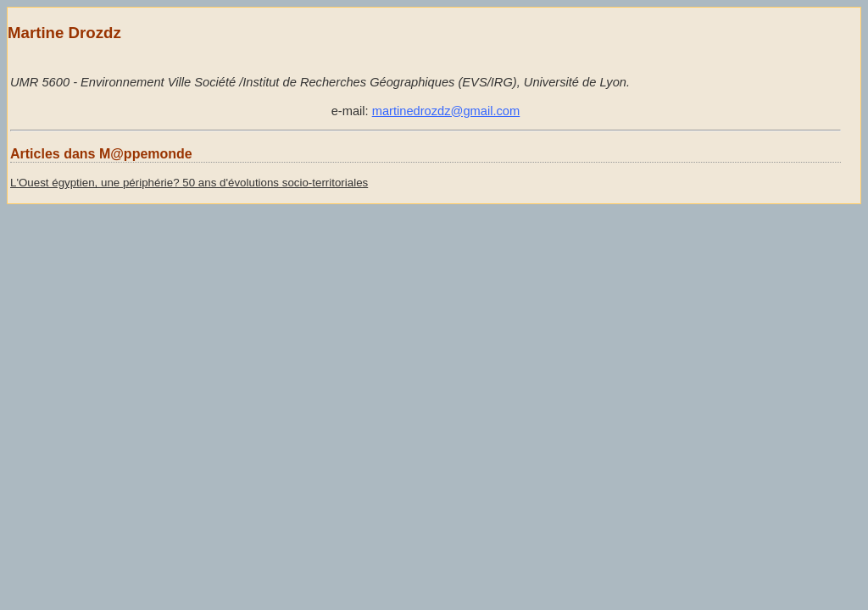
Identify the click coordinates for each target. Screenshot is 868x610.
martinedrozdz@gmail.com (446, 111)
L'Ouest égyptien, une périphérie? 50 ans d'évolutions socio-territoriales (189, 183)
